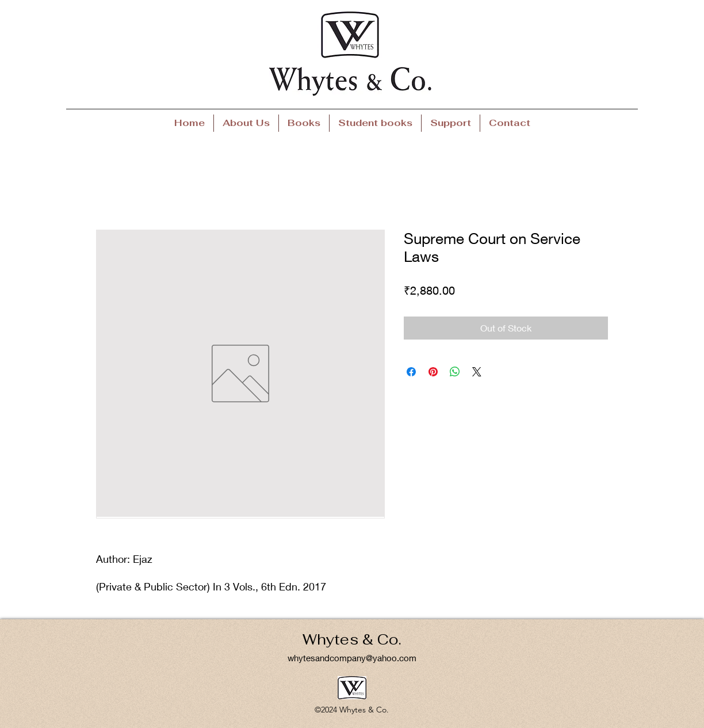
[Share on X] (477, 372)
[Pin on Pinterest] (433, 372)
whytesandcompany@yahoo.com (352, 658)
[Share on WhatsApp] (455, 372)
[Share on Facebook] (411, 372)
